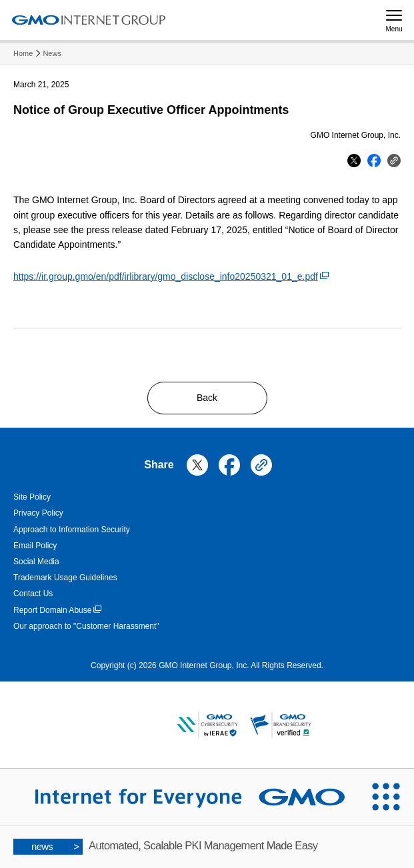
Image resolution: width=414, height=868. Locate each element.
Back (207, 398)
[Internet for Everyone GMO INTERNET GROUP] (179, 797)
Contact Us (33, 594)
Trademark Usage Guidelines (65, 578)
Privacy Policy (38, 513)
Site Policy (32, 497)
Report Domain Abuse (57, 611)
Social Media (36, 562)
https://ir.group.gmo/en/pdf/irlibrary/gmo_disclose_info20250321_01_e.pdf (171, 276)
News (52, 53)
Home (23, 53)
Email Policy (35, 546)
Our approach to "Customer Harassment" (86, 626)
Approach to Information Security (72, 530)
